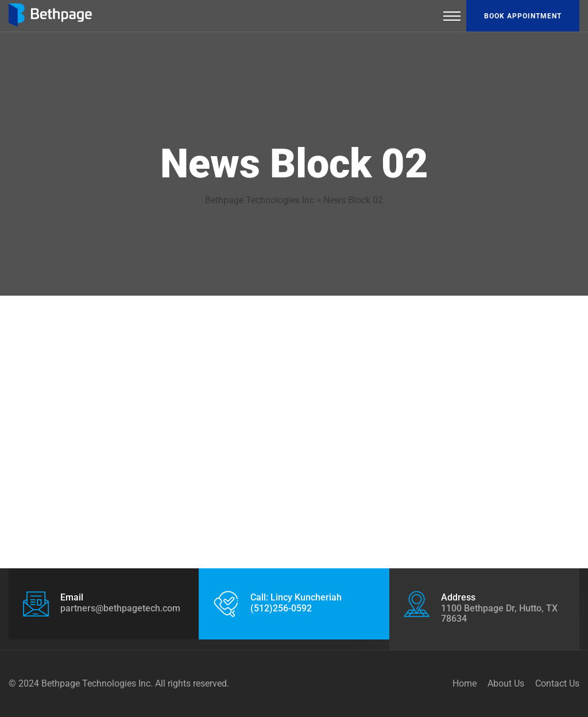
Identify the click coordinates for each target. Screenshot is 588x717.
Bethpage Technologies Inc (96, 683)
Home (465, 683)
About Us (506, 683)
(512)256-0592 (281, 608)
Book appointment (523, 16)
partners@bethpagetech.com (120, 608)
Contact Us (557, 683)
